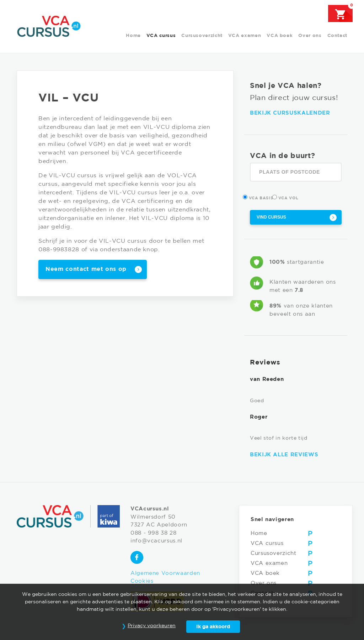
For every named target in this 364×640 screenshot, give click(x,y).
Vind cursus (271, 217)
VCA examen (245, 36)
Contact (337, 36)
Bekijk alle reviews (284, 455)
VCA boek (280, 36)
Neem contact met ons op (86, 269)
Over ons (310, 36)
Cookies (142, 581)
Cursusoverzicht (202, 36)
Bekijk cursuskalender (290, 113)
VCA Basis (261, 197)
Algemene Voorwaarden (165, 573)
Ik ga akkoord (213, 627)
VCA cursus (161, 36)
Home (133, 36)
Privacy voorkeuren (152, 626)
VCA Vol (289, 197)
